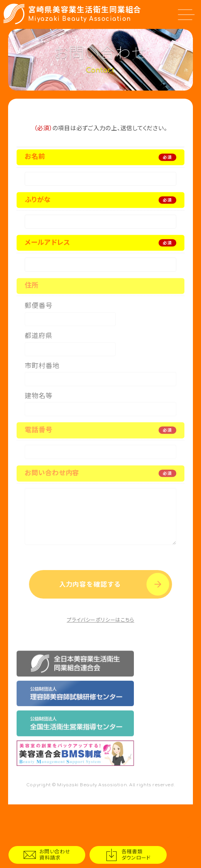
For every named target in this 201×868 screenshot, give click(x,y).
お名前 (35, 157)
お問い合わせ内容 (52, 492)
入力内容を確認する (89, 616)
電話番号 (38, 447)
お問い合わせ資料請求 (62, 853)
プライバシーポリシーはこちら (100, 654)
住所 (32, 293)
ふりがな (38, 202)
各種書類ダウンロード (156, 853)
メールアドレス (47, 247)
